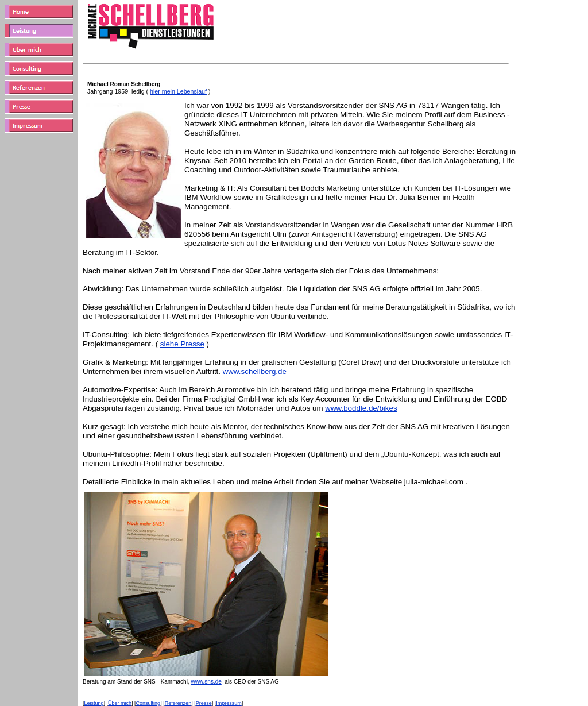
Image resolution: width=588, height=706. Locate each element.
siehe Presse (182, 344)
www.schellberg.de (255, 371)
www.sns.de (206, 682)
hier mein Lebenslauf (178, 91)
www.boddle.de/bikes (361, 408)
